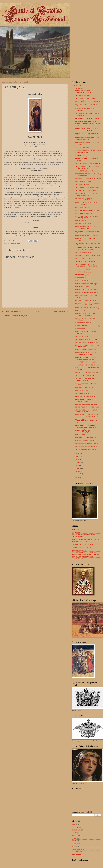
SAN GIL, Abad (80, 435)
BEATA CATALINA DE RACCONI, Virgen (88, 308)
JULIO (74, 838)
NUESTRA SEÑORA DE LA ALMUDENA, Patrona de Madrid (88, 175)
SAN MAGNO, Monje (82, 221)
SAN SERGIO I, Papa (82, 147)
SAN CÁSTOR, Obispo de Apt (85, 375)
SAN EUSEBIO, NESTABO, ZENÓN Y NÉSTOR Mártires (87, 167)
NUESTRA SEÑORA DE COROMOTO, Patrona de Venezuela (87, 134)
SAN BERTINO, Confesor (83, 253)
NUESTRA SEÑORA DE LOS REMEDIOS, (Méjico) (84, 431)
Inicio (37, 311)
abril (77, 465)
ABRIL (74, 825)
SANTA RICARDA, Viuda (83, 156)
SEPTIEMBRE (15, 244)
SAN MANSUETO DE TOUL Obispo (86, 339)
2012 (76, 86)
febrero (78, 471)
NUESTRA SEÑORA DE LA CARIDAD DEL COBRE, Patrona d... (87, 129)
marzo (78, 468)
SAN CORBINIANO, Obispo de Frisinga (87, 163)
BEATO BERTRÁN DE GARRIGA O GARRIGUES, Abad (86, 227)
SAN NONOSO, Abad (82, 394)
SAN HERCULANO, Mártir (83, 269)
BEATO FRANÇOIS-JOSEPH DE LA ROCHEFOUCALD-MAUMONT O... (87, 415)
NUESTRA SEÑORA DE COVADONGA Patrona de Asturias (87, 139)
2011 (76, 478)
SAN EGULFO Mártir (82, 336)
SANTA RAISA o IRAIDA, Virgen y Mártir (88, 256)
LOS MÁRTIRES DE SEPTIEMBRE (86, 404)
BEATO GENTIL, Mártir (82, 275)
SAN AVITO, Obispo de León (84, 272)
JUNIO (74, 841)
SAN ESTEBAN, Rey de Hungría (85, 362)
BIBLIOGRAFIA (77, 532)
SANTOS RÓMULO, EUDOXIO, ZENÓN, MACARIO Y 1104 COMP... (88, 249)
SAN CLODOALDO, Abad (83, 182)
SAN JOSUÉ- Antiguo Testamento (86, 449)
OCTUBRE (75, 852)
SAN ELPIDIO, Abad (82, 391)
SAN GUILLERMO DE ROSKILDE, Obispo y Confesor (86, 379)
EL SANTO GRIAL (78, 559)
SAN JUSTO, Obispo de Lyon (84, 388)
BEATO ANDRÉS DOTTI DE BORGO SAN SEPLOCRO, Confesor (87, 358)
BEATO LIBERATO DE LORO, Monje (87, 236)
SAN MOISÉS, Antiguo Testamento (86, 300)
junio (77, 459)
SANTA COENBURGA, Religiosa (85, 323)
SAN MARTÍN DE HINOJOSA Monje (86, 342)
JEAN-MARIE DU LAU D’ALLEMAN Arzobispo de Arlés (86, 411)
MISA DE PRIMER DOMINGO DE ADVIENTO (86, 539)
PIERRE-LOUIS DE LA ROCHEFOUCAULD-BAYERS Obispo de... (88, 421)
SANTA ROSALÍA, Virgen (83, 278)
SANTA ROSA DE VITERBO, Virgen (86, 284)
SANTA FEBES (80, 329)
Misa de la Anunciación (79, 550)
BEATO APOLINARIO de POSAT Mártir (87, 407)
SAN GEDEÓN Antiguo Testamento (86, 447)
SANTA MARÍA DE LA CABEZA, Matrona (88, 101)
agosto (78, 453)
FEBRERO (75, 835)
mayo (78, 462)
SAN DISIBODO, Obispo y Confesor (86, 171)
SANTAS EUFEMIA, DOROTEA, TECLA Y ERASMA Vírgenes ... (88, 346)
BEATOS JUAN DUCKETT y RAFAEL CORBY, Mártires (87, 203)
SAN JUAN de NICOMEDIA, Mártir (86, 190)
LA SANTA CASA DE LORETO (81, 547)
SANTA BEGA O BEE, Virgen (84, 213)
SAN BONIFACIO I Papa (83, 281)
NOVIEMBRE (76, 849)
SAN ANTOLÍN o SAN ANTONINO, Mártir (88, 365)
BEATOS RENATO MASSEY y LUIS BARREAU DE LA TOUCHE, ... (86, 426)
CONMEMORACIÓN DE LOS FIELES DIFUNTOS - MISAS (84, 536)
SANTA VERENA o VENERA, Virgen (86, 444)
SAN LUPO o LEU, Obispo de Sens (86, 438)
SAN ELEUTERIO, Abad (83, 207)
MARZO (74, 844)
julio (77, 456)
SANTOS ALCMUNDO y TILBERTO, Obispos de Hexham (87, 194)
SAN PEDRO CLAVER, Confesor (85, 98)
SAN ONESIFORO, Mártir (83, 224)
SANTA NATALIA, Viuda (83, 153)
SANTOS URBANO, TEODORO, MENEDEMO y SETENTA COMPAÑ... (88, 265)
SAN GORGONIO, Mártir (83, 95)
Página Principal (77, 529)
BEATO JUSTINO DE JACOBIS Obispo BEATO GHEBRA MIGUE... (87, 304)
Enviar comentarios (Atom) (19, 316)
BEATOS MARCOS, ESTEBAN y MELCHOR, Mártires (85, 199)
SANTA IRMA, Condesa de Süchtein (86, 293)
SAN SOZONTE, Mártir (82, 184)
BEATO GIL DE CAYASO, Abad (85, 397)
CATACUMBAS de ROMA (80, 542)
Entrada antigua (61, 311)
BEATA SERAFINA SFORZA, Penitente (87, 118)
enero (78, 474)
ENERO (74, 833)
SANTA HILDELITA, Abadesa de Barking (88, 326)
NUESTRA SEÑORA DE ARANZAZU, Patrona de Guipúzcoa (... (87, 92)
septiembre (79, 88)
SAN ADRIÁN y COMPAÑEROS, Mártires (88, 150)
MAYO (74, 846)
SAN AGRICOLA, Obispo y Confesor (87, 373)
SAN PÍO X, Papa (81, 311)
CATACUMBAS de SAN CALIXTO (82, 545)
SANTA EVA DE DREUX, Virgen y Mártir (88, 210)
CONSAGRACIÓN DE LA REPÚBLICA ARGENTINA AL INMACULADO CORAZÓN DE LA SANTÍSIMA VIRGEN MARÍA (85, 554)
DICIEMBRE (76, 830)
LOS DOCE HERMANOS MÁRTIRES (87, 441)
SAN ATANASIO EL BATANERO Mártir (87, 187)
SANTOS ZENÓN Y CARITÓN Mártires (87, 350)
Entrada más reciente (11, 311)
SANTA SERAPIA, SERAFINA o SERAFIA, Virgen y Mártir (85, 314)
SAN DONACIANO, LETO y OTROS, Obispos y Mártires (87, 217)
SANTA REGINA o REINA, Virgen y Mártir (88, 179)
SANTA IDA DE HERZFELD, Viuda (86, 290)
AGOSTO (75, 827)
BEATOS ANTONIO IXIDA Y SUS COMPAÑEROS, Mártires (86, 354)
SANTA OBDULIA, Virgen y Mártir (86, 261)
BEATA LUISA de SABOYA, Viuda (86, 121)
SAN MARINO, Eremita (82, 287)
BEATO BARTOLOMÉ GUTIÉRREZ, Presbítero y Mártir (86, 400)
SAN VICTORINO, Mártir (83, 259)
